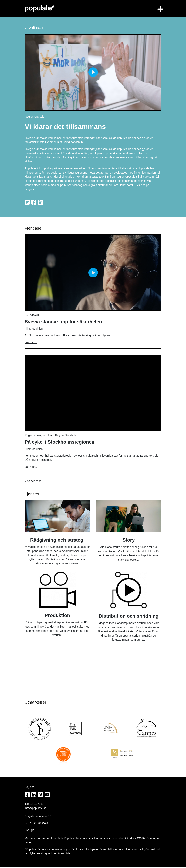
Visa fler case (33, 482)
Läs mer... (31, 342)
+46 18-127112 (34, 804)
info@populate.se (36, 809)
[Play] (93, 72)
